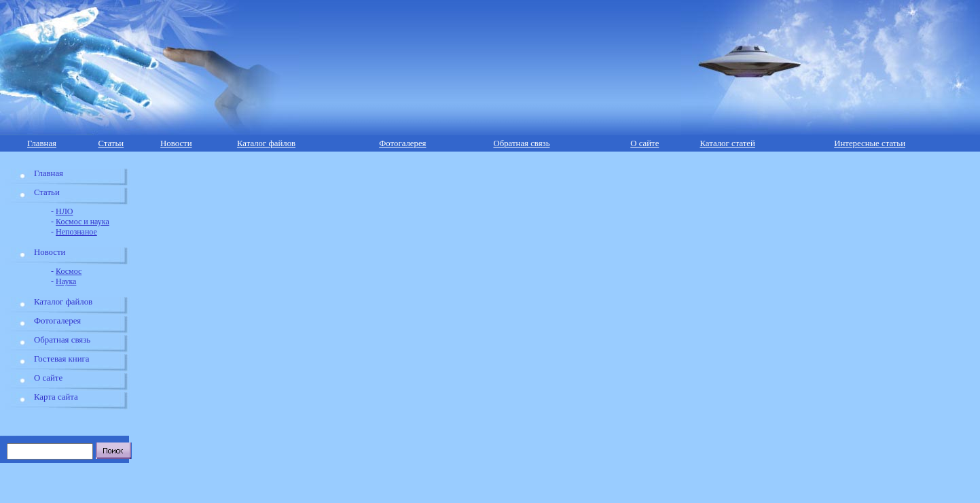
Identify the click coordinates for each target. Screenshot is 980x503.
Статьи (111, 143)
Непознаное (76, 232)
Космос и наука (83, 222)
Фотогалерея (402, 143)
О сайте (645, 143)
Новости (176, 143)
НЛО (64, 211)
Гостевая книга (61, 359)
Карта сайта (56, 397)
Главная (42, 143)
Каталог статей (727, 143)
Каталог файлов (266, 143)
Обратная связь (521, 143)
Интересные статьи (870, 143)
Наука (66, 281)
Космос (69, 271)
